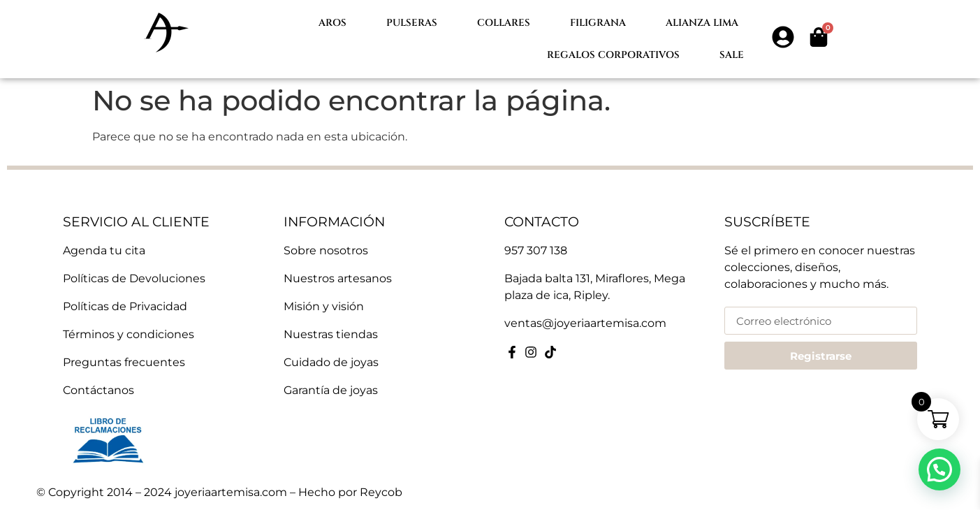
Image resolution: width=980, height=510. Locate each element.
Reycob (381, 492)
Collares (504, 23)
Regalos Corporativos (613, 55)
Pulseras (412, 23)
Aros (332, 23)
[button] (939, 469)
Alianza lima (702, 23)
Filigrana (598, 23)
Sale (732, 55)
